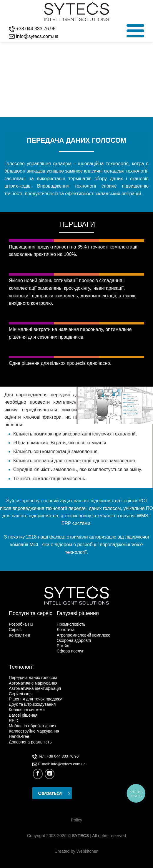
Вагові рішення (23, 715)
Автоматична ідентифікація (35, 688)
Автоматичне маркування (33, 683)
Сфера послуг (70, 651)
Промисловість (71, 624)
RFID (14, 720)
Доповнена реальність (30, 742)
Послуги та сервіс (31, 613)
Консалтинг (20, 635)
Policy (76, 820)
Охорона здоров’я (74, 640)
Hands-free (19, 736)
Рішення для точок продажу (35, 699)
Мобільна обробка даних (33, 726)
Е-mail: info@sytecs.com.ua (59, 764)
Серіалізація (21, 694)
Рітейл (63, 646)
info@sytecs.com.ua (37, 36)
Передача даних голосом (33, 677)
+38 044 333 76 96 (36, 29)
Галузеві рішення (78, 613)
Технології (21, 667)
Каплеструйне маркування (34, 731)
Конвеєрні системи (27, 710)
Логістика (66, 630)
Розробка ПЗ (21, 624)
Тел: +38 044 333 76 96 (55, 756)
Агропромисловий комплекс (83, 635)
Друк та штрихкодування (32, 704)
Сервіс (15, 630)
